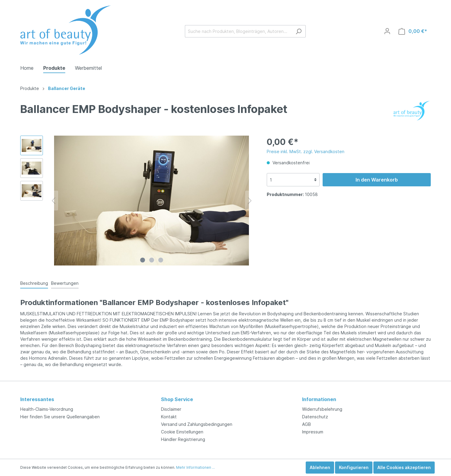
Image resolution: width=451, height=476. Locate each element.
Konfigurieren (354, 467)
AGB (306, 424)
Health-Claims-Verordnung (47, 409)
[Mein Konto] (387, 31)
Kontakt (169, 417)
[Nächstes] (250, 201)
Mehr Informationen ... (195, 467)
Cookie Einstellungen (182, 432)
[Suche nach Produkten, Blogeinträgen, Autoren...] (238, 31)
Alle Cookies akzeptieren (404, 467)
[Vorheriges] (53, 201)
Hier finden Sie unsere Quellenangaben (60, 417)
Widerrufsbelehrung (322, 409)
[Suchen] (299, 31)
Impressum (313, 432)
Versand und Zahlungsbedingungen (197, 424)
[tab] (34, 283)
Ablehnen (320, 467)
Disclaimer (171, 409)
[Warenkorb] (413, 31)
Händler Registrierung (183, 439)
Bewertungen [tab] (65, 283)
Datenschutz (315, 417)
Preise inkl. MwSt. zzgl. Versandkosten (306, 151)
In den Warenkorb (377, 180)
